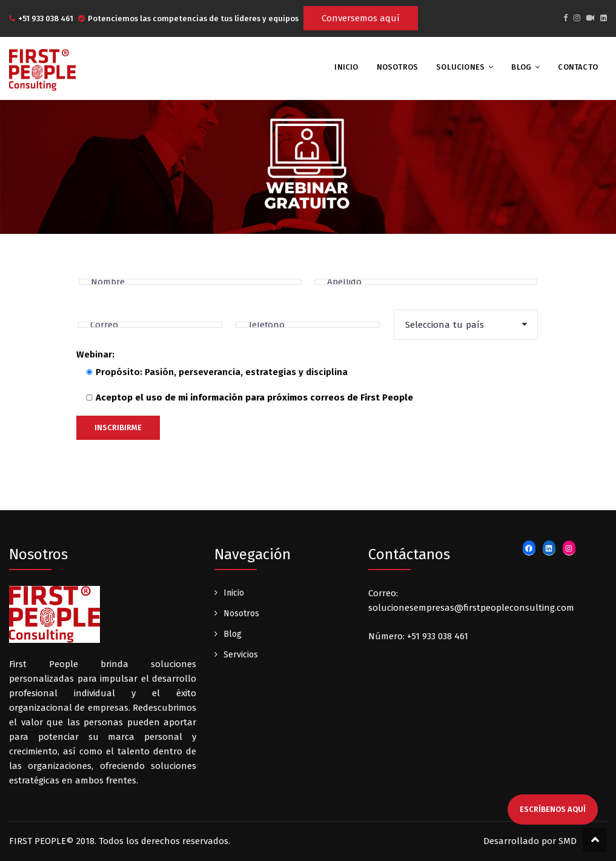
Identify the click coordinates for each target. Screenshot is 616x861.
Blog (521, 67)
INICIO (346, 67)
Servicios (241, 655)
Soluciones (460, 67)
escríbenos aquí (553, 809)
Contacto (578, 67)
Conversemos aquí (361, 18)
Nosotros (398, 67)
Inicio (234, 593)
